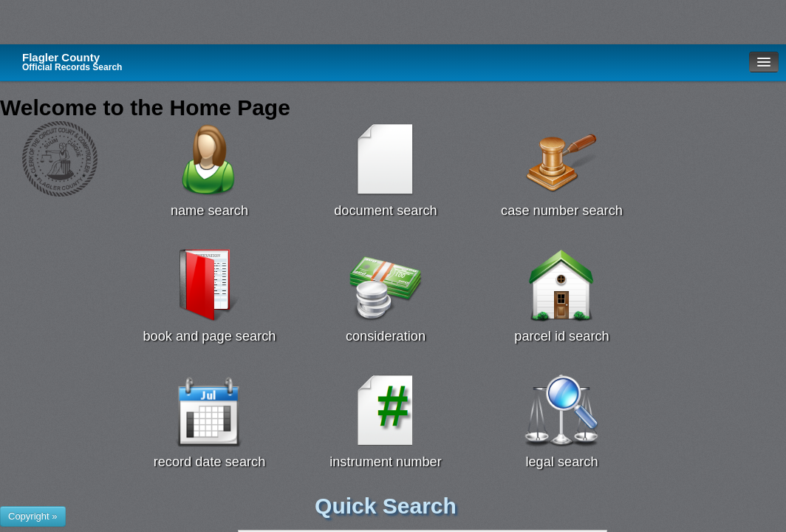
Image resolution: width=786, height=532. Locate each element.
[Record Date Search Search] (209, 411)
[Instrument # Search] (386, 411)
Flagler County (72, 62)
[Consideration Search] (386, 285)
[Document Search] (386, 160)
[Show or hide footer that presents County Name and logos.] (33, 516)
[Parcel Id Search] (562, 285)
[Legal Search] (562, 411)
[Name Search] (209, 160)
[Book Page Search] (209, 285)
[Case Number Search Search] (562, 160)
